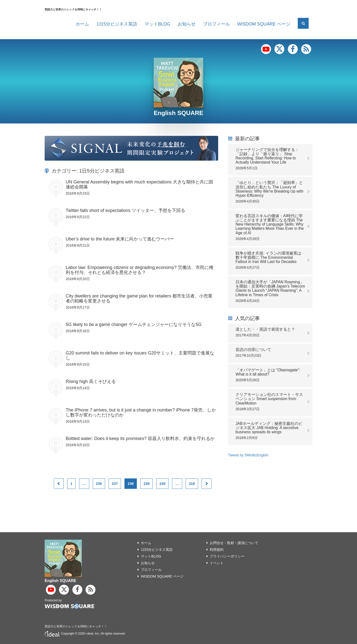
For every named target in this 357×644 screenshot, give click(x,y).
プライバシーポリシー (227, 556)
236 (99, 484)
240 (162, 484)
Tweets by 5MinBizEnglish (248, 455)
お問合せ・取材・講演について (234, 543)
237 (115, 484)
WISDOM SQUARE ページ (264, 24)
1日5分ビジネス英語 (117, 24)
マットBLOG (157, 24)
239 (147, 484)
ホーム (82, 24)
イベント (217, 563)
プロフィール (216, 24)
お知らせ (187, 24)
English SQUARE (178, 113)
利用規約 (217, 550)
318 (192, 484)
